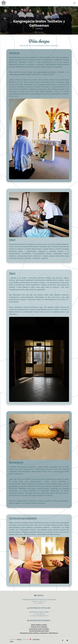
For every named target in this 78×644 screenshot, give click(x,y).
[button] (63, 640)
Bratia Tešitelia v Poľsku (39, 625)
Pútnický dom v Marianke (39, 627)
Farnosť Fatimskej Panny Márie (39, 631)
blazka (19, 639)
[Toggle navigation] (74, 3)
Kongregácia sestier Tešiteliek (39, 629)
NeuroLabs (36, 639)
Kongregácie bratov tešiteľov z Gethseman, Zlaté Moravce (39, 633)
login (12, 641)
